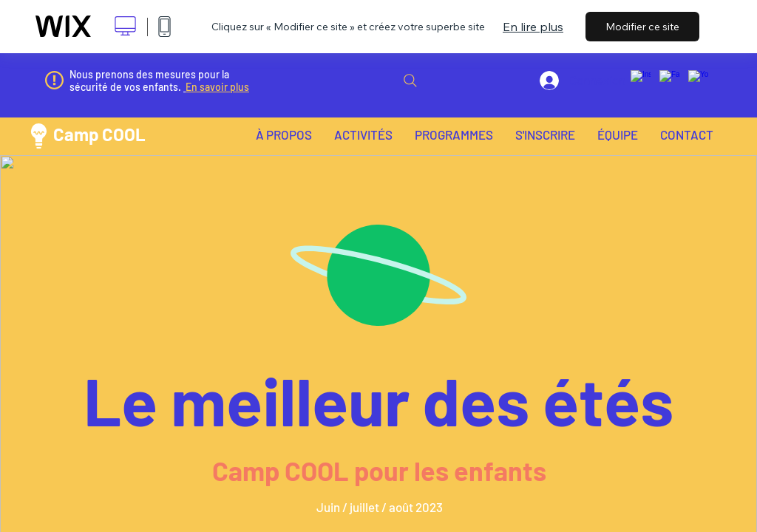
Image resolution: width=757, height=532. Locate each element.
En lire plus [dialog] (533, 27)
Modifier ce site (642, 27)
